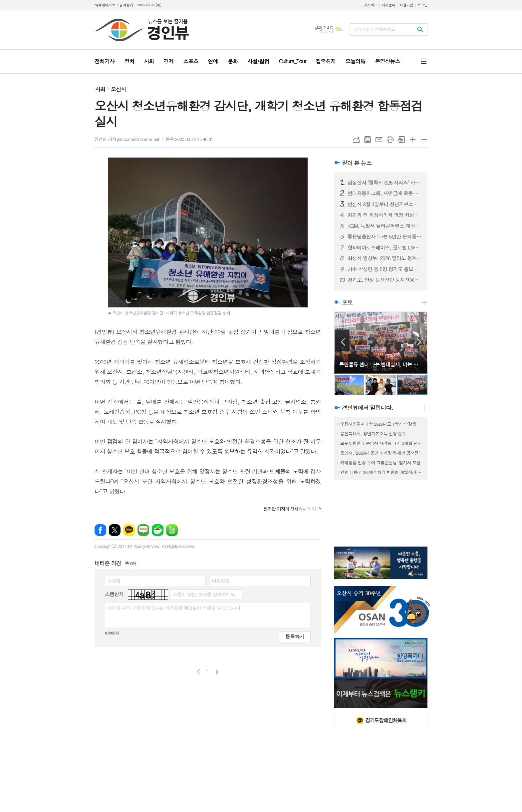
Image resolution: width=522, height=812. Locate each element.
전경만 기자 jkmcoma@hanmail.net (127, 139)
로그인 (422, 5)
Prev (343, 342)
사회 (100, 89)
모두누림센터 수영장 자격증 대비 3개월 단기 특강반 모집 (382, 443)
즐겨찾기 (126, 5)
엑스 (115, 530)
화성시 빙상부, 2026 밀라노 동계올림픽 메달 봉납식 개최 (385, 258)
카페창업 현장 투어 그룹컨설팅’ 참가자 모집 (380, 462)
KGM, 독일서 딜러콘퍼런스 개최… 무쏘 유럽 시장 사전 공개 (385, 226)
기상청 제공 (326, 31)
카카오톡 (129, 530)
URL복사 (356, 140)
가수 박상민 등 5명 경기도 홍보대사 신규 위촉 (385, 269)
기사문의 (388, 5)
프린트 (390, 140)
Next (419, 342)
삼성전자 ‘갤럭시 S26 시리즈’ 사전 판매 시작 (385, 183)
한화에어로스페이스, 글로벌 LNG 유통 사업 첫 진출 (385, 247)
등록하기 (295, 636)
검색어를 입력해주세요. (375, 29)
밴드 (172, 530)
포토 (347, 302)
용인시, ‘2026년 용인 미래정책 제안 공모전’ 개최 (382, 453)
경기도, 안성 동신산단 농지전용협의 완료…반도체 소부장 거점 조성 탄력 (385, 280)
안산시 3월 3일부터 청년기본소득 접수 (385, 204)
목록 (368, 140)
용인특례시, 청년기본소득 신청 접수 (373, 433)
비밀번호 (221, 581)
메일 (379, 140)
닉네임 (114, 581)
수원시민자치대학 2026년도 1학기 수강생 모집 (382, 424)
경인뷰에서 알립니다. (368, 408)
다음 (217, 672)
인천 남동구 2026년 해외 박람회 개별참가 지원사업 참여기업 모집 (382, 472)
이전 (199, 672)
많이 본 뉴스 (357, 163)
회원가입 (406, 5)
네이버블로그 (143, 530)
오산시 (118, 89)
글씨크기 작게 (424, 140)
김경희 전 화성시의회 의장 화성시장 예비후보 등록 (385, 215)
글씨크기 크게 (413, 140)
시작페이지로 (105, 5)
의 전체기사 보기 (289, 509)
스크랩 (401, 140)
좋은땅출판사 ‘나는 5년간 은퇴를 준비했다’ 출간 (385, 236)
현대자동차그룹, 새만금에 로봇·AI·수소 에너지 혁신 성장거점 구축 (385, 193)
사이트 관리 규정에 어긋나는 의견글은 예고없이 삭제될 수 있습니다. (174, 608)
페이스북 (100, 530)
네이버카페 (158, 530)
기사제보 (371, 5)
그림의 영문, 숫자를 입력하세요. (204, 594)
